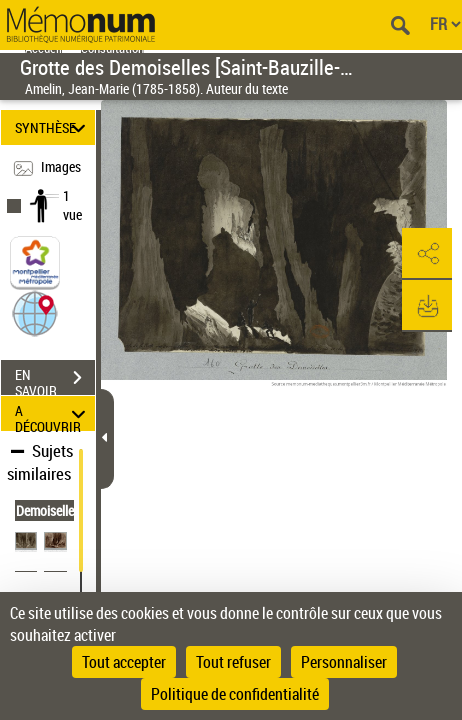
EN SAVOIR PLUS (55, 380)
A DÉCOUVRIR (53, 413)
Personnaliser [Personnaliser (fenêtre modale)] (344, 662)
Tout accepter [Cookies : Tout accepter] (124, 662)
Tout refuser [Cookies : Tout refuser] (233, 662)
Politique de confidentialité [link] (235, 694)
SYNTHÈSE (53, 127)
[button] (35, 312)
